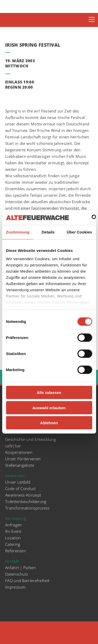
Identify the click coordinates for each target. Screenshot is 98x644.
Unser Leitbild (18, 482)
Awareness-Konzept (23, 495)
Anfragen (13, 525)
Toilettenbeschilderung (26, 501)
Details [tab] (48, 232)
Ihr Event (13, 531)
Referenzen (16, 551)
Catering (13, 544)
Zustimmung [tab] (18, 232)
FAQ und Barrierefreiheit (27, 581)
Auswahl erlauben (49, 408)
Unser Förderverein (23, 459)
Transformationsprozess (27, 508)
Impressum (15, 587)
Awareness (15, 476)
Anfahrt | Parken (21, 568)
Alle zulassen (49, 392)
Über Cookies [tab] (79, 232)
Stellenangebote (20, 465)
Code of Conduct (21, 489)
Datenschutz (17, 574)
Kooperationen (19, 452)
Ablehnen (49, 423)
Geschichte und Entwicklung (31, 439)
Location (13, 538)
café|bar (13, 446)
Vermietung (16, 518)
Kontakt (12, 561)
